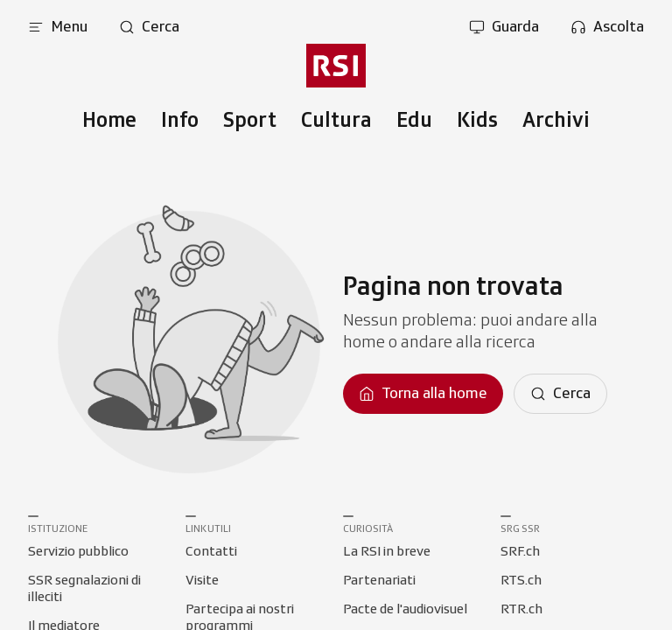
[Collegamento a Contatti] (211, 552)
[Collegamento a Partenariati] (379, 581)
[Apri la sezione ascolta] (607, 27)
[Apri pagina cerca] (149, 27)
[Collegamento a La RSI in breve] (387, 552)
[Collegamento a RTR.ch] (521, 610)
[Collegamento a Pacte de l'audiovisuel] (405, 610)
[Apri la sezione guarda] (504, 27)
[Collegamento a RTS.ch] (521, 581)
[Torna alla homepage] (423, 394)
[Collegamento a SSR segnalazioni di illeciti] (100, 581)
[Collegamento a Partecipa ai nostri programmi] (257, 610)
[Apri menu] (58, 27)
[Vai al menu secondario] (336, 66)
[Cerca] (560, 394)
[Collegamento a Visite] (202, 581)
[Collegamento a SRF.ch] (520, 552)
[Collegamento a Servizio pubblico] (78, 552)
